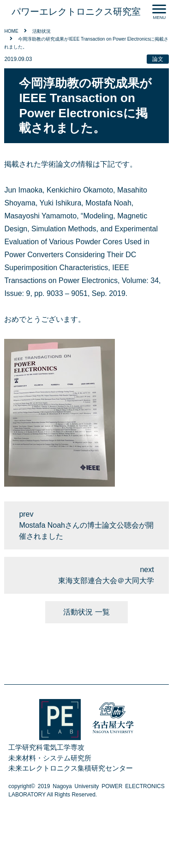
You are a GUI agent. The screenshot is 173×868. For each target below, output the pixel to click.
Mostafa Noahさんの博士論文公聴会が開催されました (86, 531)
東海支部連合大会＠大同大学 (106, 581)
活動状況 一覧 (86, 612)
